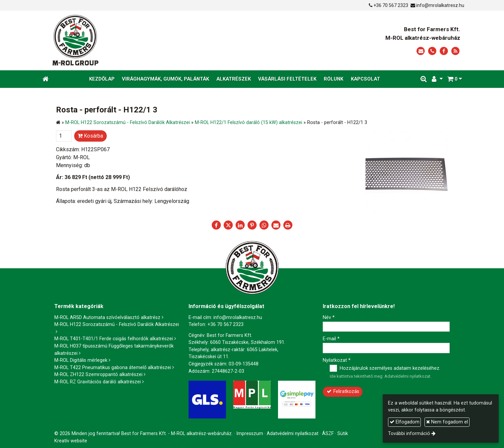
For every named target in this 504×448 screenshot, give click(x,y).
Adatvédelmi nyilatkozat (407, 376)
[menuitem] (102, 79)
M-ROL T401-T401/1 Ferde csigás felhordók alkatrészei (114, 339)
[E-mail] (421, 51)
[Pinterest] (252, 225)
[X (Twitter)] (228, 225)
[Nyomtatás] (288, 225)
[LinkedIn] (240, 225)
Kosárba (90, 136)
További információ (409, 434)
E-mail (331, 339)
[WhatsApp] (264, 225)
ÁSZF (328, 434)
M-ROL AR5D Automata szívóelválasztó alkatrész (107, 318)
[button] (455, 79)
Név (329, 318)
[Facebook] (444, 51)
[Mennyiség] (64, 136)
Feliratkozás (342, 391)
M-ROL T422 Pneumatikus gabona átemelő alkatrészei (113, 368)
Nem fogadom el (447, 422)
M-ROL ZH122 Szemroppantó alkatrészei (98, 375)
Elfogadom (405, 422)
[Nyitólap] (137, 40)
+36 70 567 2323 (391, 5)
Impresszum (250, 434)
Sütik (343, 434)
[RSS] (455, 51)
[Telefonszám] (432, 51)
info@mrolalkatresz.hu (440, 5)
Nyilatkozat (337, 360)
